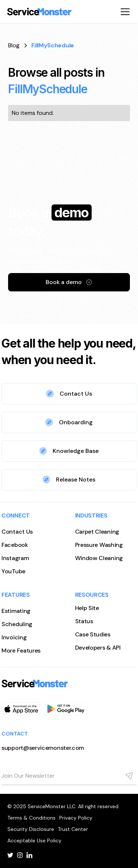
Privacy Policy (76, 818)
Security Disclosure (31, 829)
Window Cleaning (99, 558)
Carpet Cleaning (97, 532)
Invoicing (14, 637)
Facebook (15, 545)
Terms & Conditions (31, 818)
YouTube (13, 571)
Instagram (15, 558)
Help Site (87, 608)
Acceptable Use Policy (34, 840)
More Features (21, 651)
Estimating (16, 611)
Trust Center (73, 829)
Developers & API (98, 648)
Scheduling (17, 624)
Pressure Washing (99, 545)
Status (84, 621)
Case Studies (93, 634)
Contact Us (17, 532)
